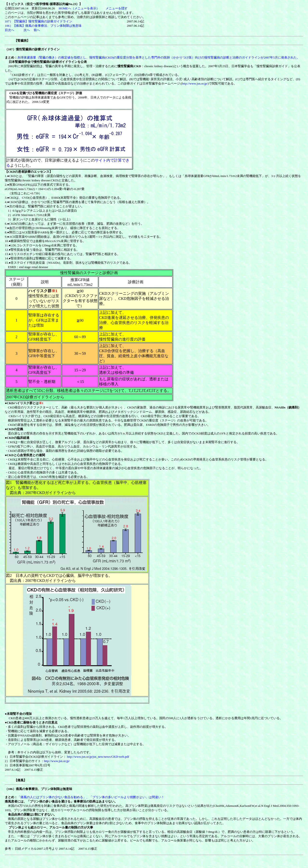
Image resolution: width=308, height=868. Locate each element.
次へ (27, 30)
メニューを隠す (117, 8)
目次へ (10, 30)
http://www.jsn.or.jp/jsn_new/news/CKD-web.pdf (98, 757)
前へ (36, 30)
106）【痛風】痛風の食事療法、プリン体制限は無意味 (43, 26)
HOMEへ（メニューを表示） (79, 8)
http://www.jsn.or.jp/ (195, 83)
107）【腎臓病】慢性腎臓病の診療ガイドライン (40, 21)
